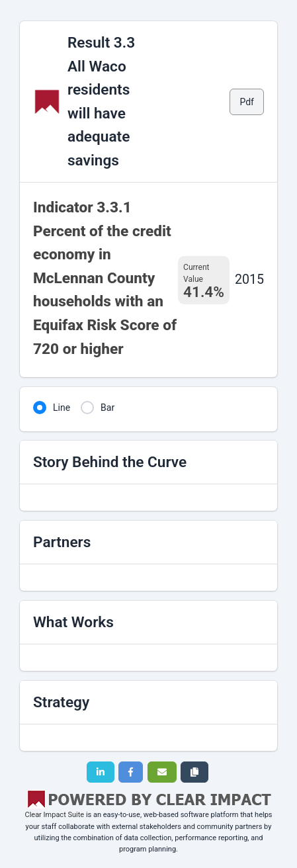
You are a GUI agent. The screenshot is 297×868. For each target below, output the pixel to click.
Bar (107, 408)
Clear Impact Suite (54, 815)
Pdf (247, 102)
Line (62, 408)
